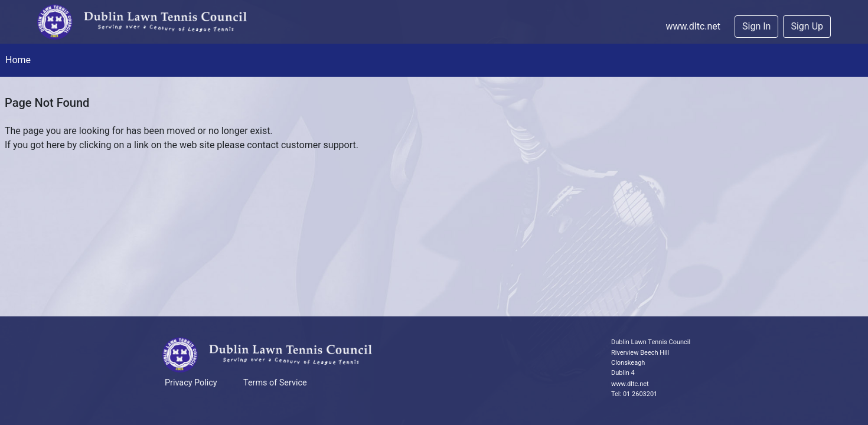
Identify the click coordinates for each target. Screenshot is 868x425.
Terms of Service (275, 383)
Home (18, 60)
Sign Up (807, 26)
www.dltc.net (693, 26)
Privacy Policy (191, 383)
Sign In (756, 26)
